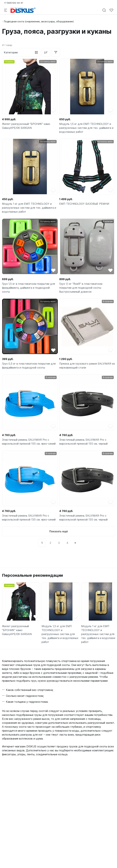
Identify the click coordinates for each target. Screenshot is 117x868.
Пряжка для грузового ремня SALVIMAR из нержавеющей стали (87, 366)
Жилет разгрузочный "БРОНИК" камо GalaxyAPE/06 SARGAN (26, 126)
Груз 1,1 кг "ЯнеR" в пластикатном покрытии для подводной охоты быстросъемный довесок (81, 288)
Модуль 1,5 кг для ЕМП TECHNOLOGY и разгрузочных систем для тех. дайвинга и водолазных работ (86, 128)
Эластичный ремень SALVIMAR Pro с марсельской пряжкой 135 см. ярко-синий (29, 518)
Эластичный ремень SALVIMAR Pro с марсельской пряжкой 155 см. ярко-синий (29, 442)
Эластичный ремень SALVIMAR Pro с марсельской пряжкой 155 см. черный (83, 442)
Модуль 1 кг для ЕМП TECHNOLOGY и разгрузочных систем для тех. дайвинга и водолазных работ (29, 208)
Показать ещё (59, 531)
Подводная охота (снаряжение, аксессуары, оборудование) (39, 21)
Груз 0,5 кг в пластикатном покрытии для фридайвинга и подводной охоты (29, 366)
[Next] (75, 543)
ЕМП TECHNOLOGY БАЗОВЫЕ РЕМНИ (84, 204)
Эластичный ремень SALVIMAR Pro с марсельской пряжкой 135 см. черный (83, 518)
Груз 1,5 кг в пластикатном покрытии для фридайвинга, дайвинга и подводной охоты (28, 288)
